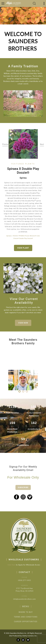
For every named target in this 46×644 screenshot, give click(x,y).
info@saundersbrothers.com (27, 599)
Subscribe (23, 490)
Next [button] (42, 144)
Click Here (14, 565)
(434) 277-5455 (27, 580)
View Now (23, 325)
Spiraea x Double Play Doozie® (23, 171)
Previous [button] (6, 144)
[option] (23, 144)
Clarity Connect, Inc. (30, 636)
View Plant (23, 248)
